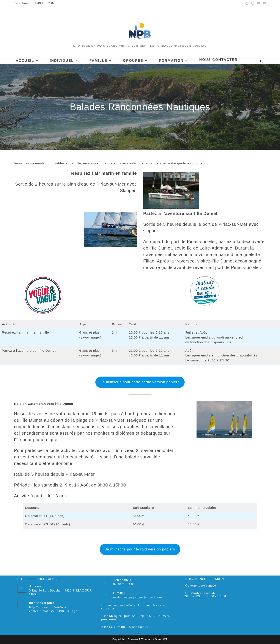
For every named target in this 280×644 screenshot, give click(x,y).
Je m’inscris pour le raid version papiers (140, 549)
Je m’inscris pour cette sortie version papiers (140, 382)
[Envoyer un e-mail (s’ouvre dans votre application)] (264, 3)
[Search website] (261, 61)
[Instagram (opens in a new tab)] (253, 3)
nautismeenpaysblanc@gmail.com (137, 597)
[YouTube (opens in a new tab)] (259, 3)
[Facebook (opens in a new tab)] (247, 3)
